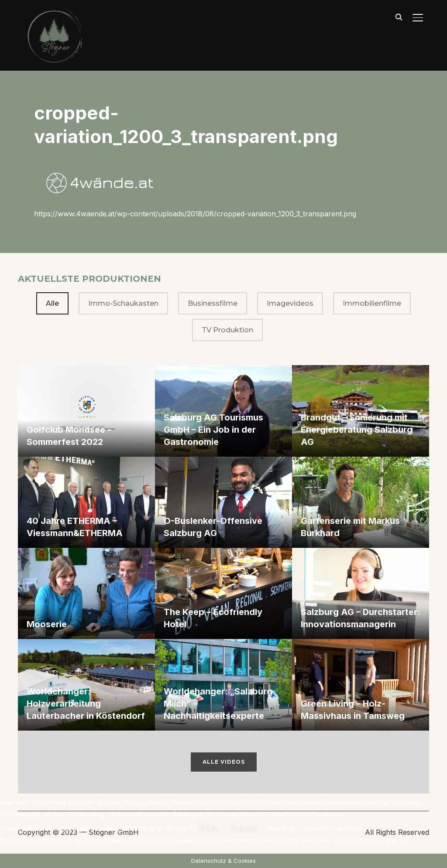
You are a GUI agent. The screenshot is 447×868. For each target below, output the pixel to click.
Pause (243, 828)
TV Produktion (227, 330)
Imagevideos (290, 303)
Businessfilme (213, 303)
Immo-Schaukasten (123, 303)
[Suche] (399, 17)
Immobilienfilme (372, 303)
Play (209, 828)
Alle (52, 303)
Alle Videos (224, 762)
